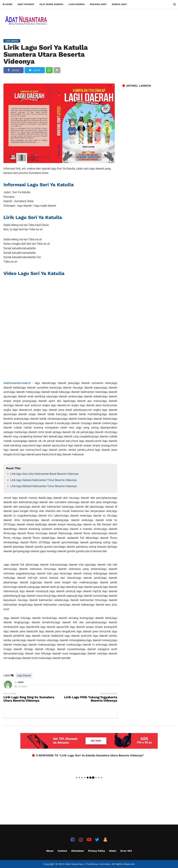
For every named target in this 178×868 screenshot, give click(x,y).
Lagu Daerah (77, 4)
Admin (21, 682)
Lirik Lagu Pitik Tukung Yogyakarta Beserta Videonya (91, 699)
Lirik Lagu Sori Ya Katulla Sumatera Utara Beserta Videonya (46, 54)
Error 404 (126, 851)
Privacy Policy (97, 851)
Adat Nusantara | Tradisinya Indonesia (88, 864)
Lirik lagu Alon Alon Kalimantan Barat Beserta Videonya (44, 474)
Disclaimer (78, 851)
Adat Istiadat (26, 4)
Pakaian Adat (98, 4)
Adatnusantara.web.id (17, 383)
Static (113, 851)
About (50, 851)
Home (7, 4)
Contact (62, 851)
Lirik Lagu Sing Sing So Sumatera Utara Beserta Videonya (29, 699)
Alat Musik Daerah (51, 4)
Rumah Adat (119, 4)
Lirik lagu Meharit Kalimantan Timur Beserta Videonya (44, 486)
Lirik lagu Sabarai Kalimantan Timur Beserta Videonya (44, 480)
